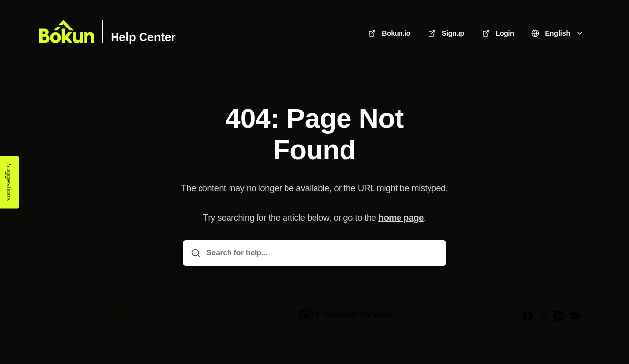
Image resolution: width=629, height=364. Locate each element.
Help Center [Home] (143, 37)
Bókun (84, 315)
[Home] (67, 31)
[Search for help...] (321, 253)
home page (401, 218)
